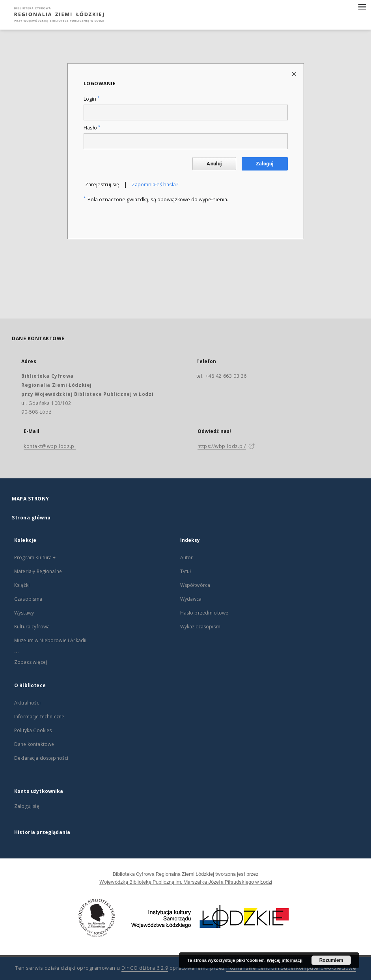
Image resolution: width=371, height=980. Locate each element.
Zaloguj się (27, 806)
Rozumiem (331, 960)
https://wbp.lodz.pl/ (222, 446)
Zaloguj (265, 164)
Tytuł (186, 571)
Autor (187, 557)
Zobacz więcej (31, 662)
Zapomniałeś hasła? (155, 185)
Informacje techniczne (39, 717)
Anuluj (214, 164)
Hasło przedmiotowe (204, 613)
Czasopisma (28, 599)
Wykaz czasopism (200, 627)
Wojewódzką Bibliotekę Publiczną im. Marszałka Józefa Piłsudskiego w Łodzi (186, 882)
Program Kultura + (35, 557)
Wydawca (191, 599)
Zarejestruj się (102, 185)
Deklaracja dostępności (41, 758)
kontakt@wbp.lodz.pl (50, 446)
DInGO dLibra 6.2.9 (145, 968)
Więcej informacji (285, 960)
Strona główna (31, 518)
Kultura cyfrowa (32, 627)
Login (91, 99)
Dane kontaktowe (34, 744)
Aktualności (27, 703)
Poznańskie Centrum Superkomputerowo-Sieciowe (291, 968)
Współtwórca (195, 585)
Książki (22, 585)
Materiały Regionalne (38, 571)
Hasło (92, 128)
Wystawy (24, 613)
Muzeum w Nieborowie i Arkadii (50, 640)
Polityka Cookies (33, 730)
